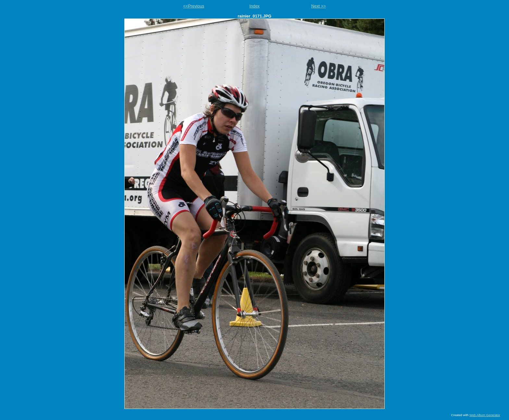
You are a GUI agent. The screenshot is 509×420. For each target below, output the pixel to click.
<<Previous (194, 6)
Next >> (319, 6)
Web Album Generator (485, 415)
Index (254, 6)
